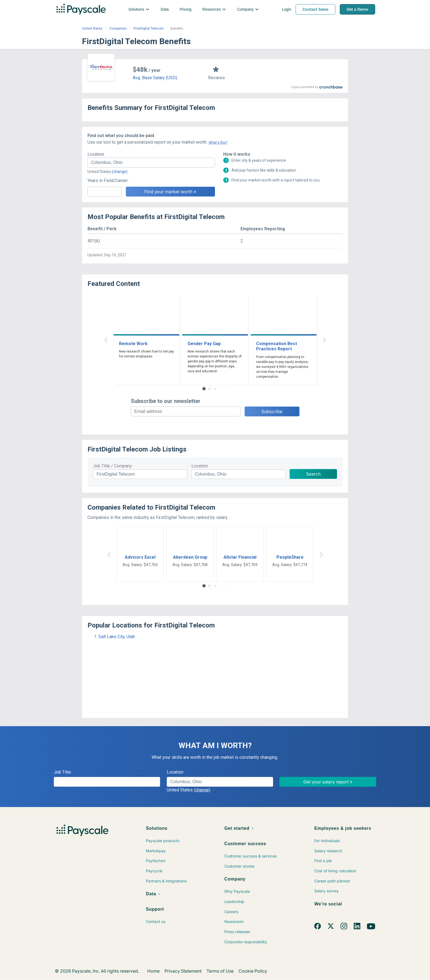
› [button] (324, 339)
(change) (120, 172)
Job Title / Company (112, 466)
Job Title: (63, 772)
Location (200, 466)
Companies (118, 29)
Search (313, 474)
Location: (96, 154)
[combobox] (151, 163)
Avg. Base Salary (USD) (155, 78)
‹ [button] (106, 339)
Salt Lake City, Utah (117, 637)
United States (92, 29)
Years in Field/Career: (108, 181)
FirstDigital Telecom (149, 29)
